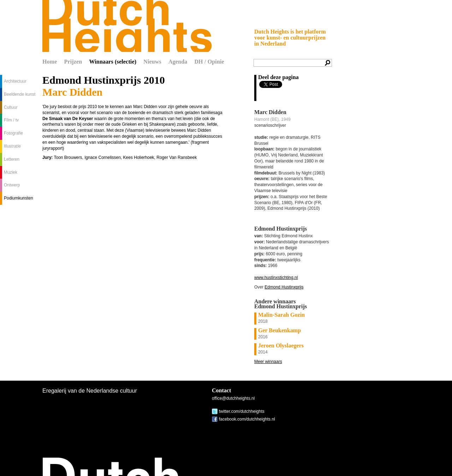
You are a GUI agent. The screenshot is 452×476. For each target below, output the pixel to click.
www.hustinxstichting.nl (276, 278)
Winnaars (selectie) (113, 62)
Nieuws (152, 62)
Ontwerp (12, 185)
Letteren (12, 159)
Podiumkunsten (19, 198)
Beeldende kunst (20, 94)
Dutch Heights (127, 26)
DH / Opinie (209, 62)
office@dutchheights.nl (233, 398)
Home (50, 62)
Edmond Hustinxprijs (284, 287)
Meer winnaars (268, 362)
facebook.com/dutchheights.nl (247, 419)
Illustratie (12, 146)
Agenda (178, 62)
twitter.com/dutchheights (242, 411)
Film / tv (11, 120)
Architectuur (15, 81)
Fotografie (13, 133)
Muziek (11, 172)
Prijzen (73, 62)
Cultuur (11, 107)
